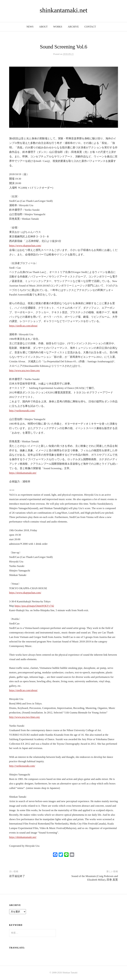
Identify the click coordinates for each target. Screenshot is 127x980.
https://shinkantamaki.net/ (23, 473)
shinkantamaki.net (64, 10)
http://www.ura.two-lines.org (24, 370)
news (30, 27)
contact (90, 27)
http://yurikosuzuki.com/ (22, 411)
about (43, 27)
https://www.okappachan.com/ (25, 246)
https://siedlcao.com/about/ (23, 326)
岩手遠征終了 (17, 876)
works (58, 27)
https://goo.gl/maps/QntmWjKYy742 (34, 606)
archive (73, 27)
